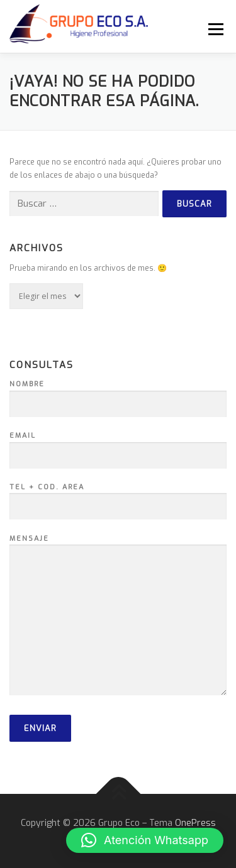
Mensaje (118, 616)
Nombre (118, 394)
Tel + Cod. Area (118, 497)
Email (118, 446)
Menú (214, 29)
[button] (145, 840)
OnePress (195, 823)
